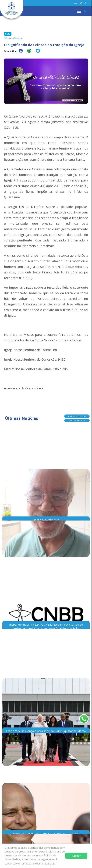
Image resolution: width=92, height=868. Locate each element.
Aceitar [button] (76, 856)
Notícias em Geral (77, 420)
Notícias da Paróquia (77, 416)
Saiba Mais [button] (49, 864)
